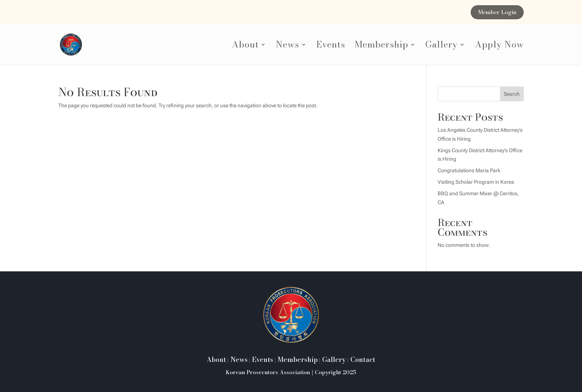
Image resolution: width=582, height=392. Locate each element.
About (245, 47)
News (287, 47)
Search (512, 94)
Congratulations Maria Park (469, 170)
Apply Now (499, 47)
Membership (382, 47)
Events (331, 47)
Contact (362, 360)
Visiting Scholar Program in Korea (476, 182)
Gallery (442, 47)
